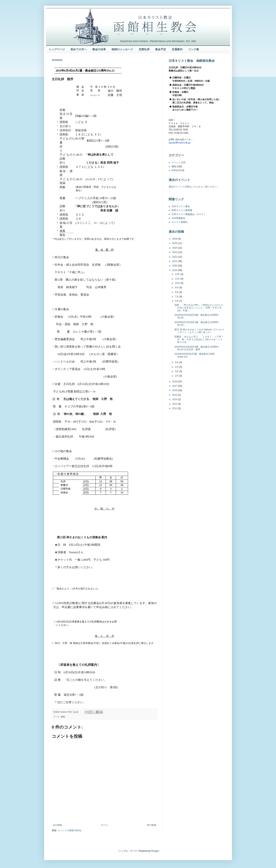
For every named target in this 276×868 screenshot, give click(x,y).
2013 (175, 404)
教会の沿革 (99, 49)
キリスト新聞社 (180, 222)
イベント (176, 162)
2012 (175, 408)
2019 (175, 270)
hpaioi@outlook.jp (180, 143)
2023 (175, 252)
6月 (177, 301)
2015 (175, 395)
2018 (175, 382)
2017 (175, 386)
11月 (178, 279)
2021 (175, 261)
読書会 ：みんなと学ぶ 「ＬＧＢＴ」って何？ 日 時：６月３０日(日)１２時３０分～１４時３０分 (199, 339)
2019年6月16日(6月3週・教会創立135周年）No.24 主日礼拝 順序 (197, 348)
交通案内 (177, 49)
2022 (175, 257)
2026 (175, 239)
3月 (177, 371)
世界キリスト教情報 (182, 210)
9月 (177, 288)
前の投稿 (152, 825)
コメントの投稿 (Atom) (69, 830)
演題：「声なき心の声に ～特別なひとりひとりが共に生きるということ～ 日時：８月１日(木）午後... (199, 308)
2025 (175, 243)
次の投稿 (57, 825)
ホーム (104, 825)
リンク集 (194, 49)
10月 (178, 283)
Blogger (155, 851)
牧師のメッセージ (122, 49)
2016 (175, 390)
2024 (175, 248)
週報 (63, 717)
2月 (177, 376)
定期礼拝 (144, 49)
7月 (177, 297)
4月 (177, 367)
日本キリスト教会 (181, 206)
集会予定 (161, 49)
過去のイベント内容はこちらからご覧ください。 (194, 187)
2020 (175, 266)
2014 (175, 399)
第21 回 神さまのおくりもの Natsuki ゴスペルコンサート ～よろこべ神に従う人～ (199, 331)
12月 (178, 274)
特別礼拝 (176, 170)
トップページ (57, 49)
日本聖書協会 (178, 218)
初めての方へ (79, 49)
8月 (177, 292)
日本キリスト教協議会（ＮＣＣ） (189, 214)
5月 (177, 362)
